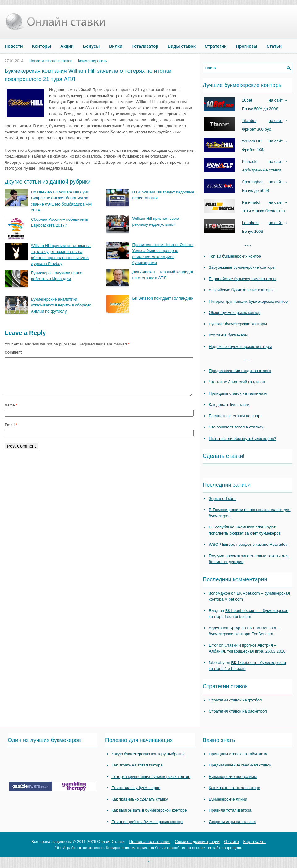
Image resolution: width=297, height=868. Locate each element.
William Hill (252, 141)
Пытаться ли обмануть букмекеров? (243, 438)
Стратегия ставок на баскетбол (238, 711)
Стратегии (216, 46)
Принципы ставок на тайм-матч (238, 393)
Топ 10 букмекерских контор (235, 256)
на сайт (276, 100)
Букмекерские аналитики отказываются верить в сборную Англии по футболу (61, 305)
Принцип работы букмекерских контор (147, 822)
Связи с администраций (197, 842)
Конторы (42, 46)
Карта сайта (254, 842)
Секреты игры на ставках (232, 822)
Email (11, 432)
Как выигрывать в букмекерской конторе (149, 810)
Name (11, 413)
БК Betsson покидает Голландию (163, 298)
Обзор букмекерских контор (235, 312)
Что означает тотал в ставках (236, 427)
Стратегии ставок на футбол (235, 700)
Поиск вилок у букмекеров (136, 788)
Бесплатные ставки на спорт (235, 416)
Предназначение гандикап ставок (240, 371)
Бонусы (91, 46)
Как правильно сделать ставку (140, 799)
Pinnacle (250, 161)
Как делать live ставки (229, 404)
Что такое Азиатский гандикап (237, 382)
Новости (14, 46)
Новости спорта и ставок (51, 61)
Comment (13, 352)
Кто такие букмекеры (228, 335)
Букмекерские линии (228, 799)
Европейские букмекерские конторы (243, 279)
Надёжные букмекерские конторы (240, 347)
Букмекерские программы (233, 777)
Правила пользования (150, 842)
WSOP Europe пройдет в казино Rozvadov (248, 544)
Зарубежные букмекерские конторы (242, 267)
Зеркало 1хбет (222, 499)
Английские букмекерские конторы (241, 290)
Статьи (274, 46)
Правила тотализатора (230, 810)
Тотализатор (145, 46)
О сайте (231, 842)
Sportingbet (252, 182)
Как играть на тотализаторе (137, 765)
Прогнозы (247, 46)
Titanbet (249, 121)
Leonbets (250, 223)
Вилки (116, 46)
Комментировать (92, 61)
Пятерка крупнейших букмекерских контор (248, 301)
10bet (247, 100)
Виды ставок (182, 46)
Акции (67, 46)
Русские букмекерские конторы (238, 324)
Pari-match (252, 202)
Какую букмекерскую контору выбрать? (148, 754)
